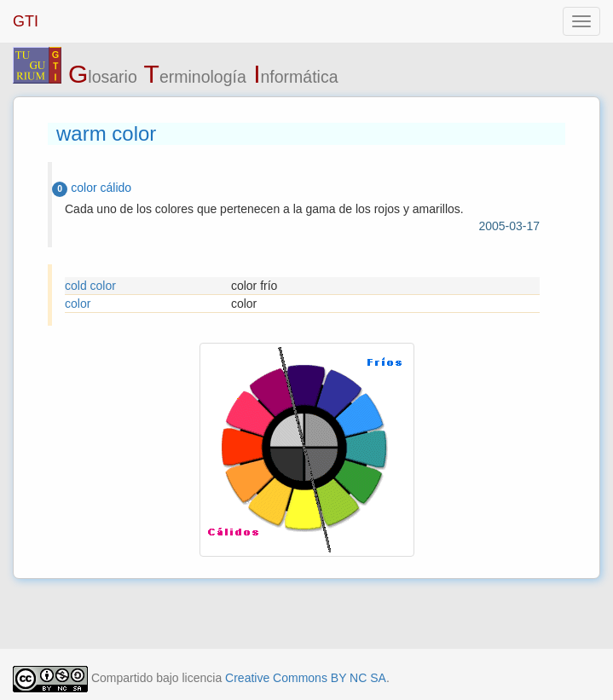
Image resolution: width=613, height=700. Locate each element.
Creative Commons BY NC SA (306, 678)
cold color (90, 286)
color (78, 304)
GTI (26, 21)
